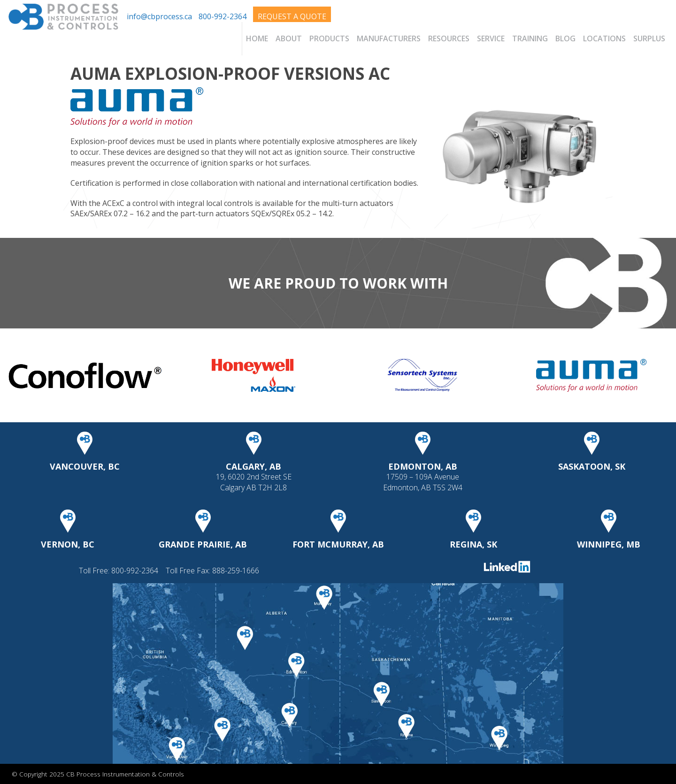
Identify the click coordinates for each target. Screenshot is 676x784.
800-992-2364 (223, 16)
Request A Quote (292, 16)
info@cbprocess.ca (159, 16)
